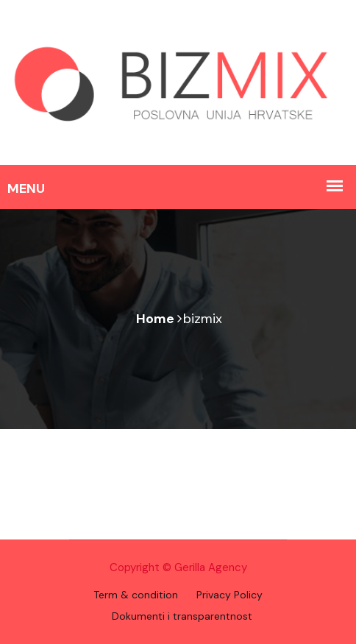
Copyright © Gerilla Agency (178, 567)
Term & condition (136, 595)
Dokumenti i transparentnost (182, 616)
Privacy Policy (229, 595)
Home (155, 319)
